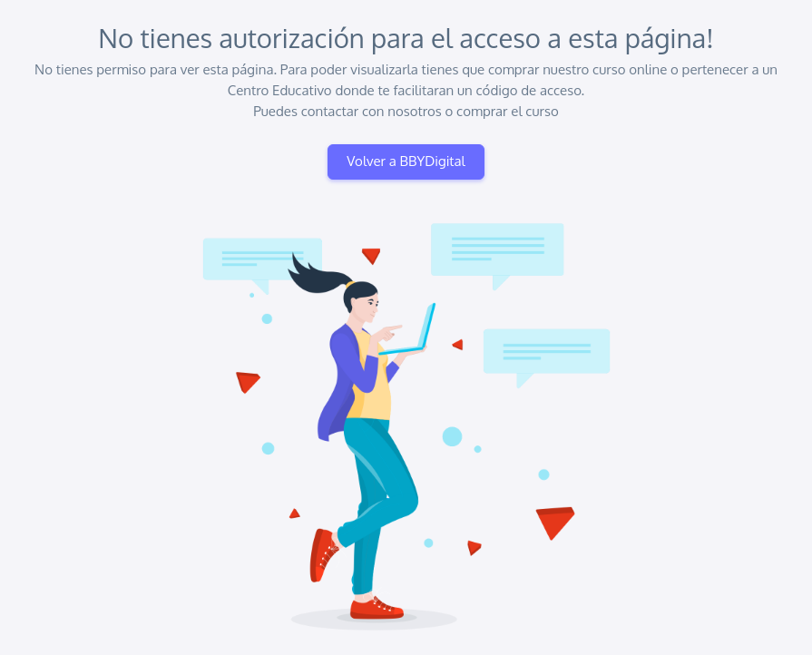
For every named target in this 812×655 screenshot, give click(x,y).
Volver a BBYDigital (406, 161)
